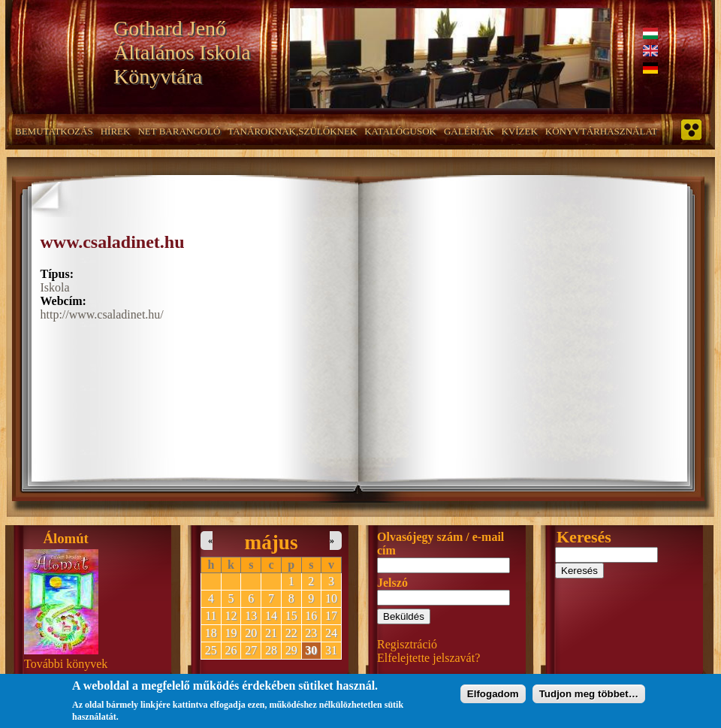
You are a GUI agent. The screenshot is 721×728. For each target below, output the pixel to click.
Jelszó (392, 583)
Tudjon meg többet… (589, 698)
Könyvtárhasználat (602, 131)
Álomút (66, 538)
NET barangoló (179, 131)
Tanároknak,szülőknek (292, 131)
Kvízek (519, 131)
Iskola (55, 287)
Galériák (469, 131)
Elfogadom (493, 698)
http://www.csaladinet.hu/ (102, 314)
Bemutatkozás (54, 131)
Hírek (116, 131)
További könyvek (66, 664)
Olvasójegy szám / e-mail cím (440, 544)
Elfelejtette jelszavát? (428, 658)
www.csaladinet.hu (113, 242)
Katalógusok (400, 131)
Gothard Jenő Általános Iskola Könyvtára (182, 52)
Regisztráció (407, 644)
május (272, 542)
